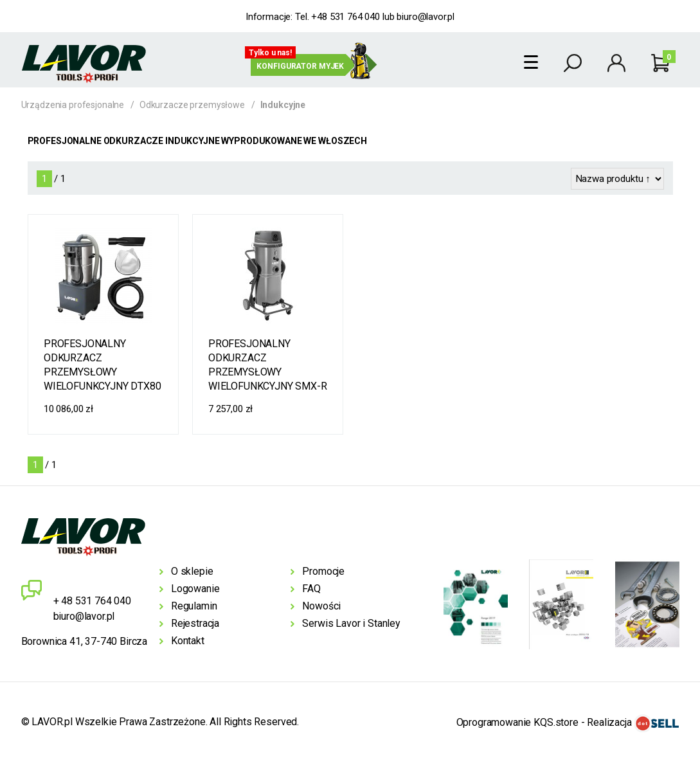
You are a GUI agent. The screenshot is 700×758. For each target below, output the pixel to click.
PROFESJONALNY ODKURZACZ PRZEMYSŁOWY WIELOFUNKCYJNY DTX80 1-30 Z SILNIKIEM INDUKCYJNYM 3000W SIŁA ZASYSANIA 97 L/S (103, 366)
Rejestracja (195, 623)
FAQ (311, 589)
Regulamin (194, 606)
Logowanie (195, 589)
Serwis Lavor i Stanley (351, 623)
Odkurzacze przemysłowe (192, 105)
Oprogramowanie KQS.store (517, 722)
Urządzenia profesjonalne (73, 105)
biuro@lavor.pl (426, 17)
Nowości (321, 606)
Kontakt (188, 641)
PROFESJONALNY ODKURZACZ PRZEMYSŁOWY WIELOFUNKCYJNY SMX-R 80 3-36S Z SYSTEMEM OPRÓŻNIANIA (268, 366)
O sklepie (192, 571)
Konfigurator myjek (300, 66)
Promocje (323, 571)
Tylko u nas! (270, 53)
